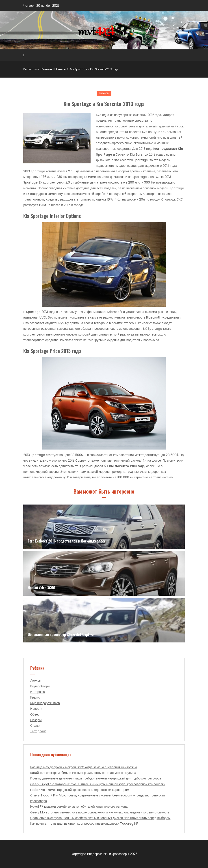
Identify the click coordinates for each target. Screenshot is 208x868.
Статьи (35, 726)
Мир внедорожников (45, 703)
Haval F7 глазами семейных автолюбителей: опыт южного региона (79, 807)
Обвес (35, 714)
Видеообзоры (40, 686)
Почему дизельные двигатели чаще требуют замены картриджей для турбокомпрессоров (96, 778)
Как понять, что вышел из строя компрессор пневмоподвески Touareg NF (84, 824)
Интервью (38, 692)
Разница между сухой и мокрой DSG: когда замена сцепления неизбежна (84, 767)
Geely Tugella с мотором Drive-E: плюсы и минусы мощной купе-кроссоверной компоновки (98, 784)
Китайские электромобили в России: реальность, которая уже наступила (83, 773)
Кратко (35, 697)
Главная (47, 69)
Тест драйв (38, 731)
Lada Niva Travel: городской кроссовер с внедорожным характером (80, 790)
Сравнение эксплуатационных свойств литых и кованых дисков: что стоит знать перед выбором (100, 818)
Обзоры (36, 720)
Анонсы (61, 69)
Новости (36, 709)
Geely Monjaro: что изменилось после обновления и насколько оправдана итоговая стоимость (100, 812)
